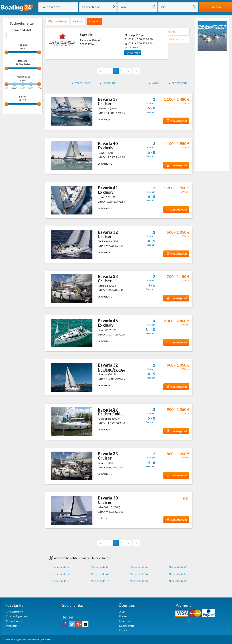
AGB (122, 612)
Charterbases (177, 40)
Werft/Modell (23, 30)
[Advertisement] (212, 110)
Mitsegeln (12, 626)
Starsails (95, 21)
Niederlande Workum (182, 567)
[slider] (6, 52)
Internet (133, 47)
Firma (172, 32)
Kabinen (23, 45)
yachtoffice (45, 640)
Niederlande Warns (180, 581)
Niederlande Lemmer (64, 567)
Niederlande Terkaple (103, 567)
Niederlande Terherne (143, 567)
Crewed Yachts (15, 621)
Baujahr (23, 61)
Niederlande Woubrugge (105, 574)
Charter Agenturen (17, 616)
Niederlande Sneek (141, 574)
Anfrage (132, 53)
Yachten (78, 21)
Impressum (126, 621)
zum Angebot (176, 121)
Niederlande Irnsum (181, 574)
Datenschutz (127, 626)
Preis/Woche (23, 77)
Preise (123, 616)
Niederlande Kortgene (104, 581)
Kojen (23, 96)
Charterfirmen (58, 21)
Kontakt (124, 630)
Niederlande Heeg (62, 581)
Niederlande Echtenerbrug (67, 574)
